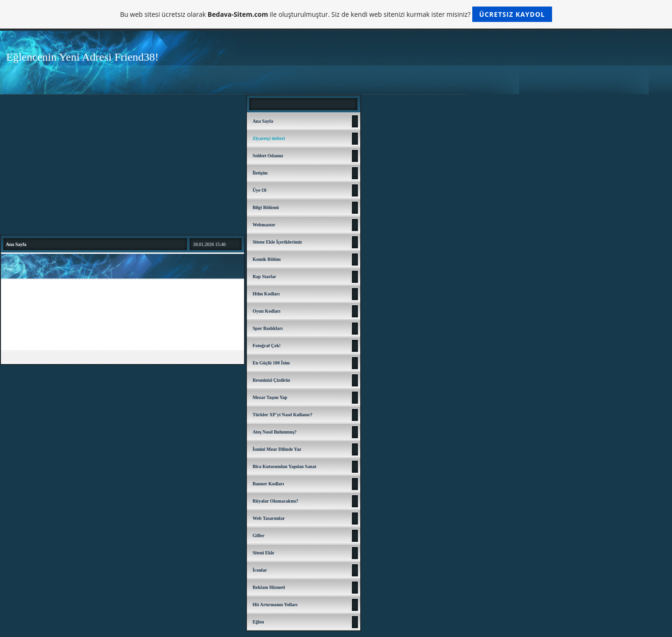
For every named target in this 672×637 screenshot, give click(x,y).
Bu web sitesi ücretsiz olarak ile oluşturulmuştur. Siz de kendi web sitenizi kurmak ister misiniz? (336, 14)
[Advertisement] (122, 165)
